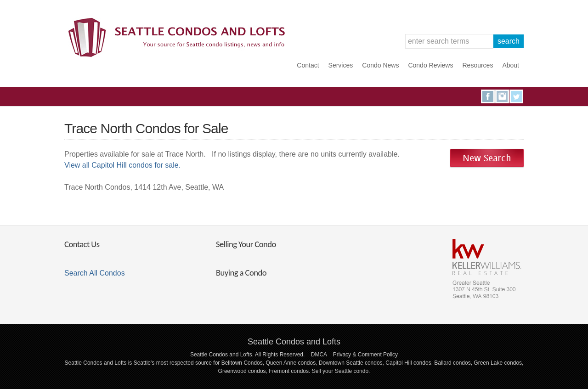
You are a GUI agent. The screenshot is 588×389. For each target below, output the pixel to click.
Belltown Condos (242, 363)
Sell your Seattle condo (340, 371)
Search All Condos (95, 273)
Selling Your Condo (246, 244)
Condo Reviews (430, 65)
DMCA (319, 355)
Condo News (380, 65)
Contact (308, 65)
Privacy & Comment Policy (365, 355)
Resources (478, 65)
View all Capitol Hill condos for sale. (122, 165)
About (511, 65)
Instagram (502, 96)
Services (341, 65)
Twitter (516, 96)
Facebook (488, 96)
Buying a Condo (241, 273)
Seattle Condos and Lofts (294, 342)
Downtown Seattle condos (351, 363)
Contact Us (82, 244)
